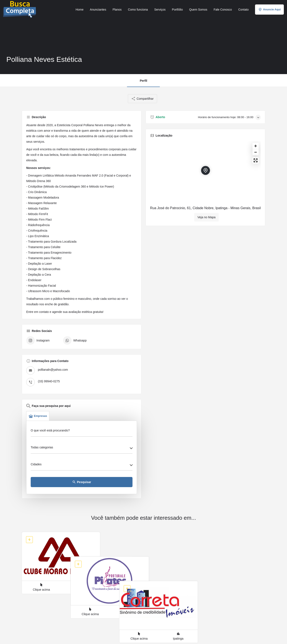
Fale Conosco (223, 10)
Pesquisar (82, 482)
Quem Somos (198, 10)
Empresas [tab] (38, 416)
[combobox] (82, 449)
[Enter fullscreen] (256, 160)
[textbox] (82, 449)
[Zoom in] (256, 146)
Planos (117, 10)
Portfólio (177, 10)
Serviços (160, 10)
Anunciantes (98, 10)
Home (79, 10)
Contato (244, 10)
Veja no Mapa (207, 217)
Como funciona (138, 10)
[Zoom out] (256, 152)
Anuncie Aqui (269, 10)
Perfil (143, 81)
